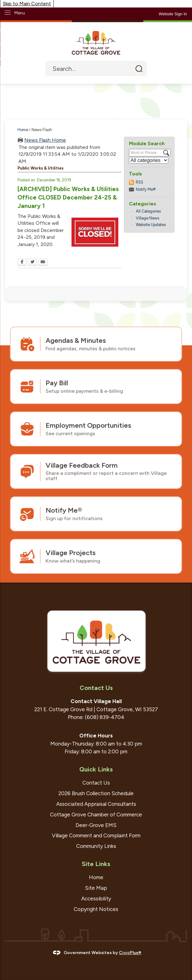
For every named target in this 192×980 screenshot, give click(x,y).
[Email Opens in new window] (43, 263)
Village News (148, 218)
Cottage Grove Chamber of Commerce (96, 815)
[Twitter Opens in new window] (32, 263)
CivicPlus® (130, 953)
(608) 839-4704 (105, 717)
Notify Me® (146, 189)
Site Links (96, 864)
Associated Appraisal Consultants (96, 804)
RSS (140, 182)
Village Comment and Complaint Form (96, 835)
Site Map (96, 888)
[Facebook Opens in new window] (22, 263)
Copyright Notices (96, 909)
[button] (139, 69)
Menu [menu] (20, 13)
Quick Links (96, 769)
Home (23, 130)
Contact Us (96, 783)
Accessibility (96, 899)
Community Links (96, 846)
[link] (173, 14)
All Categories (148, 211)
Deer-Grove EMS (96, 825)
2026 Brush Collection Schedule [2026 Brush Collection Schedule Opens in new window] (96, 793)
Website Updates (151, 225)
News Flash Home (45, 140)
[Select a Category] (149, 160)
